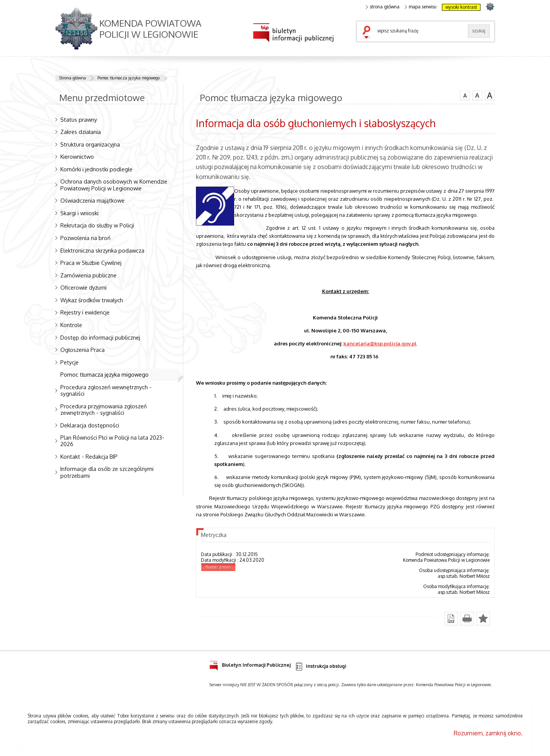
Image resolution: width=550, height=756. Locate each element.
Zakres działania (81, 132)
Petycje (70, 362)
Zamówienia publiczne (88, 275)
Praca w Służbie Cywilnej (91, 263)
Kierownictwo (77, 156)
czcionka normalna (465, 95)
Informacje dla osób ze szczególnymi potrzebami (107, 472)
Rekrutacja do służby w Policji (97, 225)
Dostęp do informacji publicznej (100, 337)
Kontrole (71, 325)
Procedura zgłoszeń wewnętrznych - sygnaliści (106, 390)
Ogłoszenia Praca (82, 350)
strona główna (383, 7)
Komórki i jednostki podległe (96, 169)
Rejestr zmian (218, 567)
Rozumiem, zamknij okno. (488, 733)
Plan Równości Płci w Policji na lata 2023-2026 (112, 441)
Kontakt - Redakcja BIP (89, 456)
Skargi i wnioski (79, 213)
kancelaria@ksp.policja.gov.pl (380, 343)
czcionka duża (490, 95)
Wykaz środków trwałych (92, 300)
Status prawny (79, 119)
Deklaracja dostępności (90, 425)
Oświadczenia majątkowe (92, 200)
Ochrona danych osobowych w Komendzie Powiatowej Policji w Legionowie (114, 185)
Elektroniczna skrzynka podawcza (102, 250)
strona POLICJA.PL (490, 6)
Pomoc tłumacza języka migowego (129, 78)
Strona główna (73, 78)
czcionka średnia (477, 95)
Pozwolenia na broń (85, 238)
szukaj (368, 33)
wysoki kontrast (461, 7)
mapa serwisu (421, 7)
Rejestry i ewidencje (85, 312)
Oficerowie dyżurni (83, 287)
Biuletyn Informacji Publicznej (250, 664)
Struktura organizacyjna (90, 144)
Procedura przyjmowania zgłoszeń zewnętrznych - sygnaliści (104, 409)
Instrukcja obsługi (320, 667)
